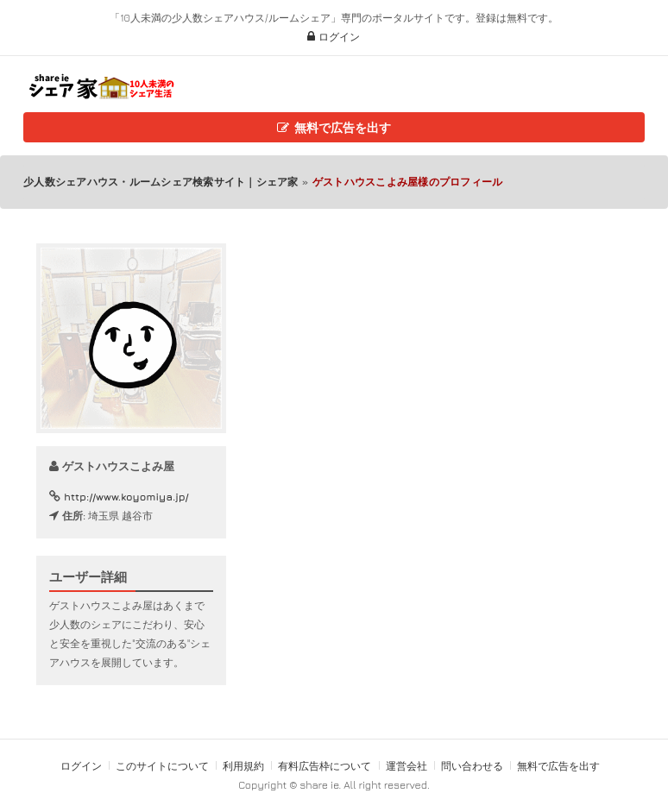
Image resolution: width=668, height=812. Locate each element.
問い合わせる (473, 766)
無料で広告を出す (334, 127)
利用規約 (243, 766)
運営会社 (406, 766)
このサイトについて (162, 766)
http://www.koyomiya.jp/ (126, 497)
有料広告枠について (325, 766)
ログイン (334, 37)
